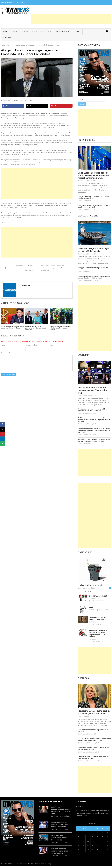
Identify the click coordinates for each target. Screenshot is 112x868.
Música (78, 32)
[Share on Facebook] (13, 106)
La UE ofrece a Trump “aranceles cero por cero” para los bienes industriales (94, 206)
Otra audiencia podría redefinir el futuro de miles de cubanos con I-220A (94, 751)
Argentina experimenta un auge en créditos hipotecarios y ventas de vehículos (92, 410)
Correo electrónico (32, 345)
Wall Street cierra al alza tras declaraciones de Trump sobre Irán (93, 390)
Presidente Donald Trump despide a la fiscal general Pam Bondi (93, 713)
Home (3, 45)
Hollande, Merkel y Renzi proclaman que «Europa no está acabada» (36, 328)
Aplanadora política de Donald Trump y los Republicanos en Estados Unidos (99, 633)
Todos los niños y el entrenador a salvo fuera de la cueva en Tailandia (60, 328)
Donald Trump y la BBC (98, 596)
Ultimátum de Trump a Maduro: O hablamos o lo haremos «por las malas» (93, 760)
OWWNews (6, 101)
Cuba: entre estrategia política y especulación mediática (93, 733)
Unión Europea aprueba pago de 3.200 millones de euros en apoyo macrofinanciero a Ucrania (94, 176)
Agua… (92, 607)
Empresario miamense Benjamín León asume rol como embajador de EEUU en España (94, 277)
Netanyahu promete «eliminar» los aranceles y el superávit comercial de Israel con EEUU (94, 440)
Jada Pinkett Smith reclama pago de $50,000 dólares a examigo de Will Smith (61, 813)
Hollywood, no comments (91, 585)
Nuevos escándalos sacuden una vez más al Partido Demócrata (60, 827)
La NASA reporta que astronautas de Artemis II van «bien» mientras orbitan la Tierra (93, 268)
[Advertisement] (71, 19)
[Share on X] (37, 106)
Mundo (15, 32)
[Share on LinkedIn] (2, 439)
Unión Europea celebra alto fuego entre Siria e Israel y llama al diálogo (93, 197)
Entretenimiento (64, 32)
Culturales (8, 38)
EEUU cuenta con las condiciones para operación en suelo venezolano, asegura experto (94, 742)
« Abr (78, 857)
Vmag (49, 866)
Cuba (50, 32)
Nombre (4, 345)
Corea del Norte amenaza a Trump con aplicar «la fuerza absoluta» (12, 327)
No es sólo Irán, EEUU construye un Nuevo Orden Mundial (94, 250)
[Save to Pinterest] (61, 106)
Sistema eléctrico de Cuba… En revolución (98, 618)
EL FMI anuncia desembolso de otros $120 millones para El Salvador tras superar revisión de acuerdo (94, 420)
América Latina (38, 32)
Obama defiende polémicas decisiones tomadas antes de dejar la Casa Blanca (21, 268)
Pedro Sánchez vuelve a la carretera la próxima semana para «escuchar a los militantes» (52, 268)
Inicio (6, 32)
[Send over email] (2, 444)
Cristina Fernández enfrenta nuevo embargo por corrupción (61, 853)
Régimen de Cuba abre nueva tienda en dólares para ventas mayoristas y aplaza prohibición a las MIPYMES (94, 430)
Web (51, 345)
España (25, 32)
